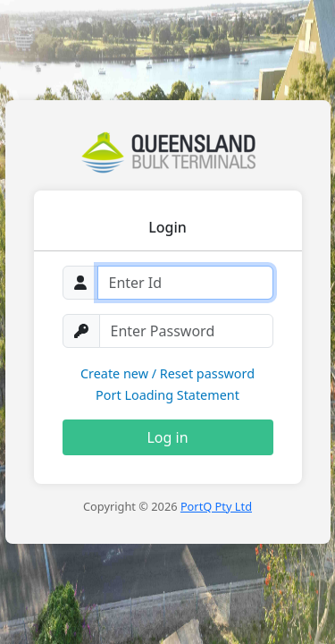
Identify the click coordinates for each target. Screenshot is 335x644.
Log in (167, 437)
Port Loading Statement (167, 395)
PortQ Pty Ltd (216, 506)
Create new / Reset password (167, 373)
